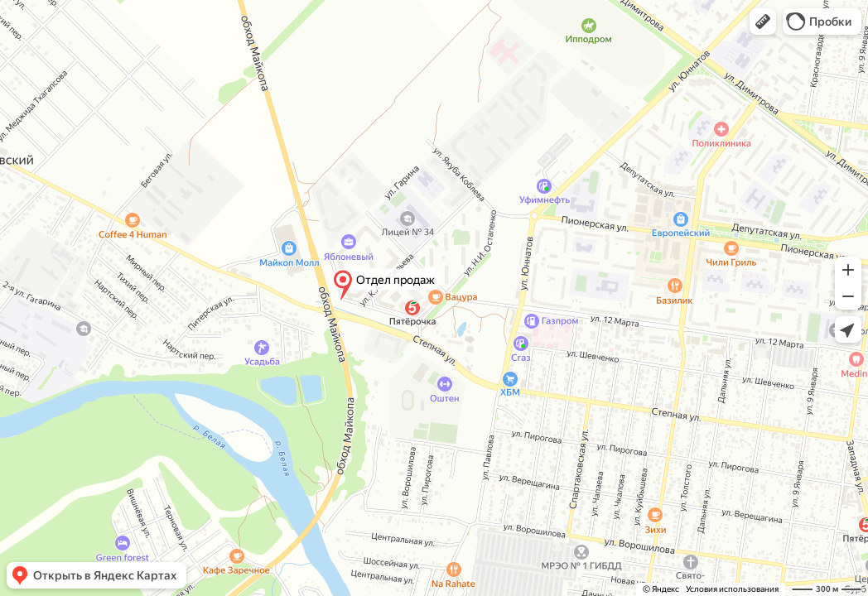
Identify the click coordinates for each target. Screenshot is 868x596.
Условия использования (732, 589)
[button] (763, 22)
